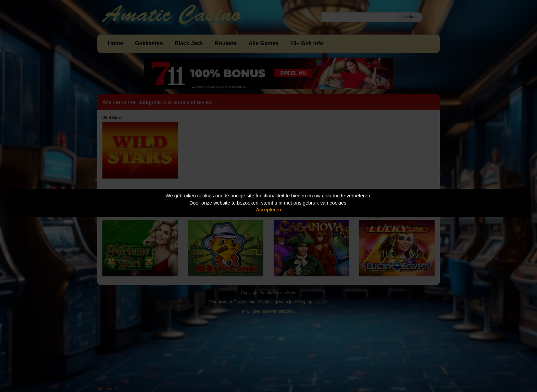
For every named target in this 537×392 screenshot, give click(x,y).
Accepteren (269, 210)
